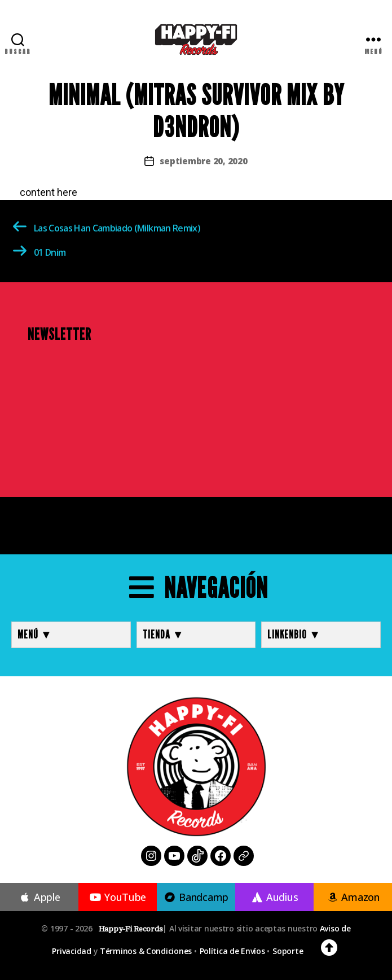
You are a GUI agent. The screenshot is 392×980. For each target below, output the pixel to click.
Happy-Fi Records (131, 929)
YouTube (118, 897)
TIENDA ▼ (164, 635)
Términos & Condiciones (146, 951)
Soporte (288, 951)
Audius (275, 897)
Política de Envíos (232, 951)
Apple (39, 897)
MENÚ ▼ (35, 635)
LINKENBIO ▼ (294, 635)
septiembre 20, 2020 (203, 161)
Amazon (353, 897)
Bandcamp (196, 897)
